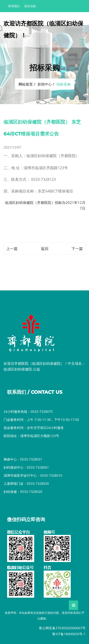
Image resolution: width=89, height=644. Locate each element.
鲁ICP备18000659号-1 (69, 634)
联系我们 (14, 6)
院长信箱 (30, 6)
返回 (45, 249)
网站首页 (26, 84)
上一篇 (12, 249)
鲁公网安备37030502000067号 (62, 628)
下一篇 (77, 249)
